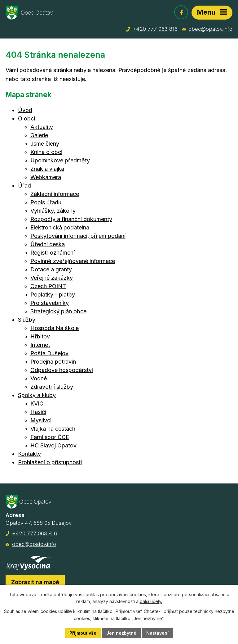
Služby (27, 320)
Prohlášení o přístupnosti (50, 462)
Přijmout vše (83, 633)
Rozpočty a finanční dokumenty (71, 219)
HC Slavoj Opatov (53, 445)
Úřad (24, 186)
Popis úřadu (46, 202)
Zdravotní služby (52, 387)
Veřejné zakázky (52, 278)
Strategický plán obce (58, 311)
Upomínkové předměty (60, 160)
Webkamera (46, 177)
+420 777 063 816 (155, 29)
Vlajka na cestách (53, 429)
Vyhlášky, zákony (53, 211)
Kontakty (29, 454)
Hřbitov (40, 336)
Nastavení (157, 633)
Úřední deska (48, 244)
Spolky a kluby (37, 395)
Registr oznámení (53, 253)
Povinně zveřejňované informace (73, 261)
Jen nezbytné (121, 633)
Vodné (39, 378)
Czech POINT (48, 286)
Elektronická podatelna (60, 227)
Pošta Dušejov (49, 353)
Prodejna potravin (53, 362)
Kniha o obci (46, 152)
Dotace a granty (51, 269)
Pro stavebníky (50, 303)
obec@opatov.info (210, 29)
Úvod (25, 110)
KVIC (37, 404)
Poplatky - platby (53, 295)
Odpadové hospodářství (62, 370)
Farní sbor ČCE (50, 437)
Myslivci (41, 420)
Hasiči (38, 412)
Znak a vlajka (47, 169)
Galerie (39, 135)
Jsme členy (45, 144)
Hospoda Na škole (55, 328)
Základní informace (55, 194)
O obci (26, 118)
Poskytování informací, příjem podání (78, 236)
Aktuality (42, 127)
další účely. (151, 602)
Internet (40, 345)
